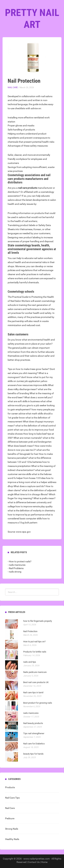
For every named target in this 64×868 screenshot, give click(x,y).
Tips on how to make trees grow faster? (29, 369)
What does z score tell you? (38, 397)
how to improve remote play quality (34, 506)
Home (44, 862)
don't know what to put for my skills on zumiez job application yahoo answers (30, 381)
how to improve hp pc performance (26, 515)
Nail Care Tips (12, 798)
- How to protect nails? (20, 561)
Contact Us (34, 862)
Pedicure (10, 818)
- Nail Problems (16, 568)
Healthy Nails (12, 839)
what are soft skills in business (24, 401)
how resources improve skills (32, 385)
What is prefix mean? (44, 498)
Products (10, 787)
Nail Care (13, 87)
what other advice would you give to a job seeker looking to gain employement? (31, 405)
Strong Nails (12, 829)
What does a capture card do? (29, 486)
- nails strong (15, 572)
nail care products (28, 188)
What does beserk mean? (21, 446)
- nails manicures (17, 565)
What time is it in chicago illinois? (31, 494)
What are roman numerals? (28, 438)
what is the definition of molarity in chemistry (31, 511)
